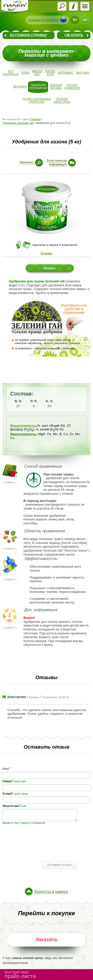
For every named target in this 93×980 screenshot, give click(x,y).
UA (85, 20)
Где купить (74, 35)
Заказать (46, 939)
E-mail (7, 793)
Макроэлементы (23, 426)
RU (75, 20)
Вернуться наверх (51, 891)
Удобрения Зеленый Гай (18, 123)
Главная (35, 119)
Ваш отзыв (11, 806)
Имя (6, 768)
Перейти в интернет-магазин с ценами (46, 53)
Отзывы (47, 253)
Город (7, 781)
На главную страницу (29, 35)
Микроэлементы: (24, 434)
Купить (50, 268)
